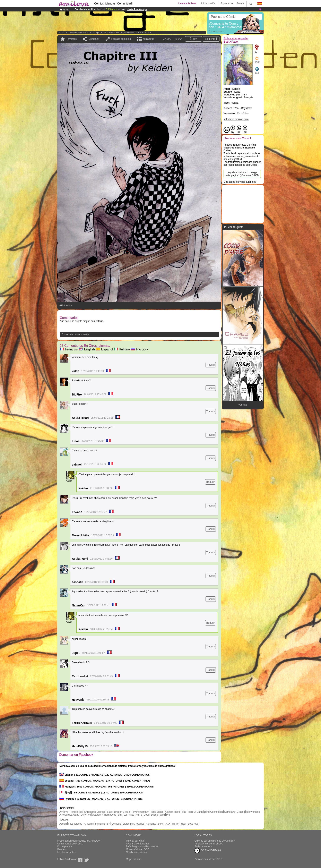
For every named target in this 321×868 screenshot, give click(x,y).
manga (96, 33)
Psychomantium (140, 812)
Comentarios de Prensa (70, 844)
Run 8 (139, 815)
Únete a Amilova (187, 3)
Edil (120, 815)
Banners (62, 849)
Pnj (168, 815)
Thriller (176, 824)
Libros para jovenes (134, 824)
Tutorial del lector (135, 841)
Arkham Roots (173, 812)
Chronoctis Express (95, 812)
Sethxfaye (230, 812)
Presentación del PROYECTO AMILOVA (79, 841)
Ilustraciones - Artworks (81, 824)
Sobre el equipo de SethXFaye (236, 40)
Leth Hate (129, 815)
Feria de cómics (203, 846)
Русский (140, 349)
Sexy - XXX (164, 824)
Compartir (94, 39)
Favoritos (72, 39)
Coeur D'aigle (151, 815)
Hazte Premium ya (137, 9)
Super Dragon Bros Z (118, 812)
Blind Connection (213, 812)
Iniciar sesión (208, 3)
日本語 (66, 793)
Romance (151, 824)
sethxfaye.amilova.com (236, 119)
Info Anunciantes (66, 852)
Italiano (122, 349)
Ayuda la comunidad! (137, 844)
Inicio (62, 33)
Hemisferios (76, 812)
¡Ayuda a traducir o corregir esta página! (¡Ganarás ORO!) (242, 174)
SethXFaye (128, 33)
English (87, 349)
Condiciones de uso (137, 852)
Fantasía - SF (103, 824)
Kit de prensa (65, 846)
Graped (241, 812)
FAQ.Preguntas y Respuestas (142, 846)
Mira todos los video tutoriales (240, 182)
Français (69, 349)
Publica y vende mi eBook (209, 844)
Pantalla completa (121, 39)
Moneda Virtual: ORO (138, 849)
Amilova (64, 812)
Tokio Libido (157, 812)
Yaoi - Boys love (111, 33)
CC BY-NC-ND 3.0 (208, 851)
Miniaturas (148, 39)
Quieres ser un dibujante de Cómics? (215, 841)
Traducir (211, 365)
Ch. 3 (141, 33)
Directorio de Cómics (78, 33)
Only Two (86, 815)
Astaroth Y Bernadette (104, 815)
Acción (63, 824)
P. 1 (150, 33)
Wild (162, 815)
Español (104, 349)
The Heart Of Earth (192, 812)
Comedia (116, 824)
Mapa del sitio (133, 859)
